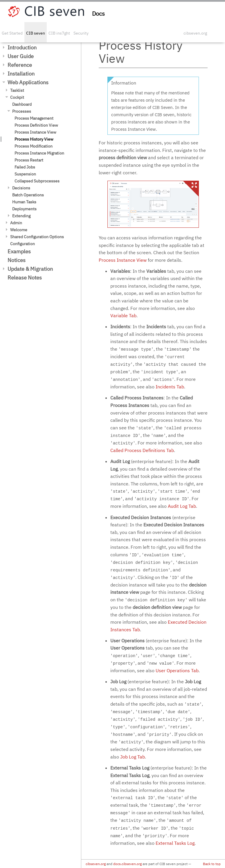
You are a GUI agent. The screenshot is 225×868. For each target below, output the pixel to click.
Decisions (21, 188)
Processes (22, 111)
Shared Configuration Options (37, 237)
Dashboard (22, 104)
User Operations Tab (177, 670)
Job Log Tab (133, 757)
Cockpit (17, 97)
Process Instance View (35, 132)
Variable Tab (123, 315)
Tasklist (17, 90)
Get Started (12, 33)
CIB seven (36, 33)
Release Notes (25, 278)
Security (81, 33)
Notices (17, 260)
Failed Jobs (25, 167)
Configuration (22, 244)
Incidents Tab (170, 387)
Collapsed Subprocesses (37, 181)
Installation (21, 74)
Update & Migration (30, 269)
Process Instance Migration (39, 153)
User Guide (21, 56)
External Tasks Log (175, 843)
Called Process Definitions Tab (142, 450)
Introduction (22, 47)
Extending (21, 216)
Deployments (24, 209)
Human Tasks (24, 202)
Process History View (34, 139)
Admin (16, 223)
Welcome (19, 230)
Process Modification (34, 146)
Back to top (212, 864)
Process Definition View (36, 125)
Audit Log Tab (182, 506)
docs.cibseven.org (127, 864)
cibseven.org (195, 33)
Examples (19, 251)
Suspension (25, 174)
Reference (20, 65)
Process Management (34, 118)
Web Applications (28, 82)
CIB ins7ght (59, 33)
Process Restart (29, 160)
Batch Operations (28, 195)
